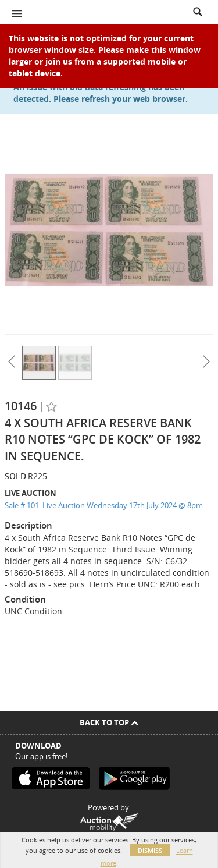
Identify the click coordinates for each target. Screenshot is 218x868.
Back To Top (109, 722)
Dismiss (150, 850)
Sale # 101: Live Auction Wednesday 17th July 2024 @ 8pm (104, 505)
